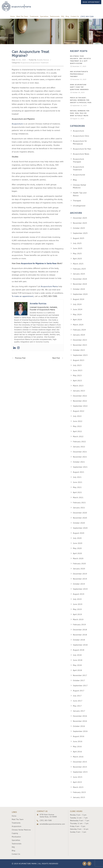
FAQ (63, 16)
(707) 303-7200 (87, 17)
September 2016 (80, 731)
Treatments (34, 16)
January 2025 (79, 274)
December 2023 (80, 340)
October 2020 (79, 523)
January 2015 (79, 797)
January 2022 (79, 447)
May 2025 (77, 254)
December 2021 (80, 452)
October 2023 (79, 350)
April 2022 (77, 431)
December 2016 (80, 716)
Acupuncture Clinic (81, 136)
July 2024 (77, 304)
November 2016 (80, 721)
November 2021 (80, 457)
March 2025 (78, 264)
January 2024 (79, 335)
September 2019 (80, 589)
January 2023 (79, 391)
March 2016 (78, 757)
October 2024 (79, 289)
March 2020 (78, 558)
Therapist (77, 201)
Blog (67, 16)
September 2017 (80, 686)
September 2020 (80, 528)
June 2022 (78, 421)
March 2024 (78, 325)
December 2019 (80, 574)
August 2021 (79, 472)
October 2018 (79, 640)
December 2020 (80, 513)
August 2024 (79, 299)
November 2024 (80, 284)
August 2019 (79, 594)
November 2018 (80, 635)
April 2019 (77, 614)
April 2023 (77, 381)
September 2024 (80, 294)
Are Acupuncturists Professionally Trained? (79, 74)
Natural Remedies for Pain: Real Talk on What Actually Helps (80, 113)
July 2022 (77, 416)
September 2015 (80, 772)
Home (13, 16)
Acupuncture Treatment (40, 63)
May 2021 (77, 487)
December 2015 (80, 762)
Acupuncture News (81, 154)
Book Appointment (91, 2)
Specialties (44, 16)
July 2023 (77, 365)
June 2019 (78, 604)
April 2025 (77, 259)
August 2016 (79, 736)
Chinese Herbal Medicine (21, 830)
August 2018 (79, 650)
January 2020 (79, 569)
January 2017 (79, 711)
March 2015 (78, 787)
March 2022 (78, 436)
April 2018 (77, 670)
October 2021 (79, 462)
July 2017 (77, 696)
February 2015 (79, 792)
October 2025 (79, 228)
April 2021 (77, 492)
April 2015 (77, 782)
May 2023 (77, 375)
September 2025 (80, 233)
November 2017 (80, 675)
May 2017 (77, 706)
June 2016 (78, 741)
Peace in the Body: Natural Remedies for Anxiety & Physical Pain (81, 100)
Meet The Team (22, 16)
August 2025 (79, 238)
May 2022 (77, 426)
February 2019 (79, 625)
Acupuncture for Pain (82, 149)
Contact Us (75, 16)
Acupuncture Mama (49, 286)
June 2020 (78, 543)
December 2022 (80, 396)
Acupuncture (25, 63)
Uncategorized (79, 206)
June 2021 (78, 482)
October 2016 (79, 726)
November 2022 (80, 401)
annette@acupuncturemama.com (52, 824)
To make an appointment (23, 296)
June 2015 (78, 777)
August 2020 (79, 533)
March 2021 (78, 497)
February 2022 (79, 442)
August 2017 (79, 691)
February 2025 (79, 269)
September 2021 (80, 467)
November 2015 (80, 767)
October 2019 (79, 584)
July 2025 (77, 243)
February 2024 (79, 330)
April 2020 (77, 553)
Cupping (15, 833)
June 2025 (78, 248)
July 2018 (77, 655)
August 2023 (79, 360)
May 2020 (77, 548)
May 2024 (77, 314)
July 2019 (77, 599)
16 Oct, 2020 (21, 60)
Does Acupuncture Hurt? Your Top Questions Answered (79, 87)
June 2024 (78, 309)
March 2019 (78, 619)
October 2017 (79, 680)
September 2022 (80, 406)
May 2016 (77, 747)
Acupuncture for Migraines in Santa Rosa (39, 263)
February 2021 (79, 503)
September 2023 (80, 355)
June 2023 (78, 370)
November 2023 (80, 345)
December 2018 (80, 630)
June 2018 (78, 660)
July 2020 (77, 538)
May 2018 (77, 665)
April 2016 (77, 752)
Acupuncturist (79, 175)
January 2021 (79, 508)
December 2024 (80, 279)
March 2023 (78, 386)
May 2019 (77, 609)
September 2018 (80, 645)
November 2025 (80, 223)
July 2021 (77, 477)
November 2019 (80, 579)
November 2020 (80, 518)
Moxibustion (16, 837)
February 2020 (79, 564)
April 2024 (77, 320)
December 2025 (80, 218)
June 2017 (78, 701)
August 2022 (79, 411)
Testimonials (55, 16)
